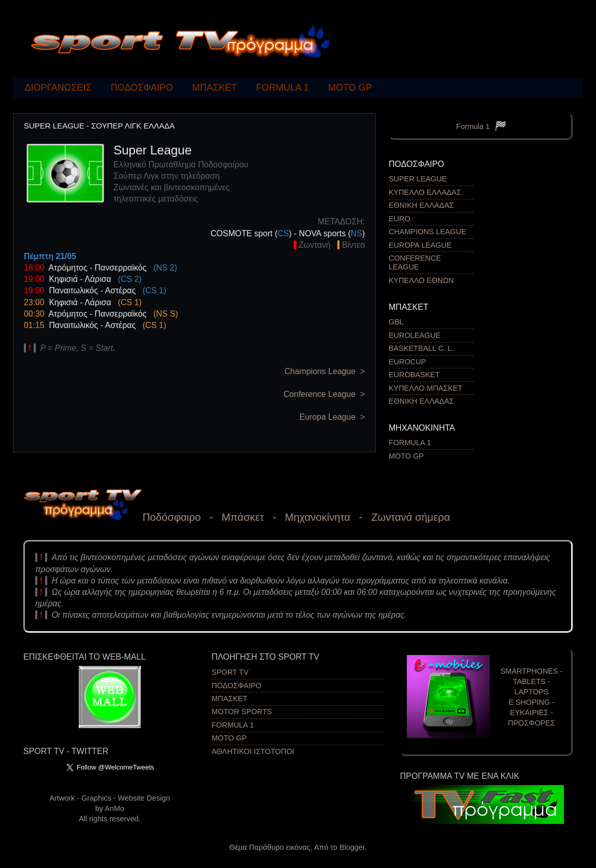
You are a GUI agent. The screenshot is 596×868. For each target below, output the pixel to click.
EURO (400, 219)
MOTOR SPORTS (242, 712)
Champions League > (325, 371)
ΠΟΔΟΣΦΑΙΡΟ (142, 88)
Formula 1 (473, 126)
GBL (396, 322)
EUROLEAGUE (415, 335)
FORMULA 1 (282, 88)
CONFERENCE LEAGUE (415, 262)
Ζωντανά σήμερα (410, 517)
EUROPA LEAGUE (420, 245)
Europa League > (332, 417)
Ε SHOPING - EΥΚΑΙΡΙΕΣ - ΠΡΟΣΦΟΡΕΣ (531, 713)
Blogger (352, 847)
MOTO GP (350, 88)
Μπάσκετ (243, 517)
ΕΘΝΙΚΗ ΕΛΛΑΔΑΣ (421, 205)
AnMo (115, 808)
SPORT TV (230, 672)
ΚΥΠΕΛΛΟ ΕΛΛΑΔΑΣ (425, 192)
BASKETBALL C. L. (421, 348)
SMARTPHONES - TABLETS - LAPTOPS (532, 681)
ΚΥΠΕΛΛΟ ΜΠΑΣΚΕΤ (425, 388)
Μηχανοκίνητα (318, 517)
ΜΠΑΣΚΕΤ (215, 88)
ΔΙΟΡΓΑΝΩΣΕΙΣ (58, 88)
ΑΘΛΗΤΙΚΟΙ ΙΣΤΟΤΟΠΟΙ (253, 751)
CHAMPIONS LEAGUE (428, 232)
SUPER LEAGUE (418, 179)
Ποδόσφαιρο (172, 517)
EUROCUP (407, 362)
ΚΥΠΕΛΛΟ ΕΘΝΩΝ (421, 280)
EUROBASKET (414, 375)
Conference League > (324, 394)
